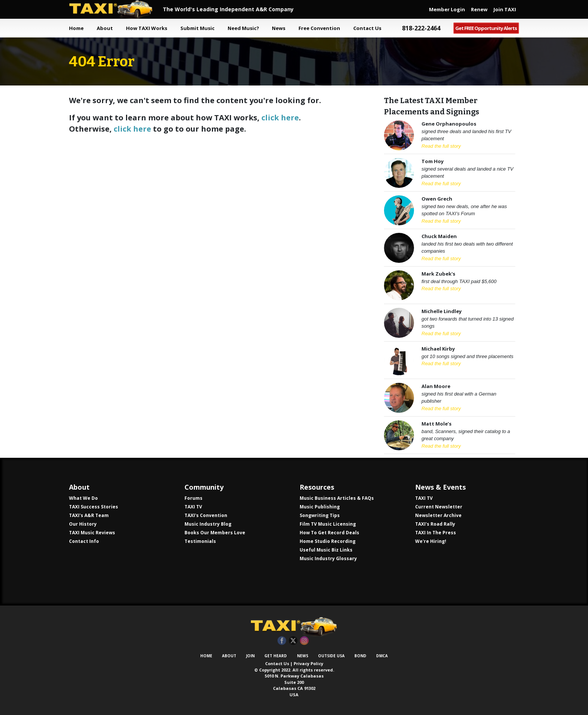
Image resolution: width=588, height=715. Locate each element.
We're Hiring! (431, 541)
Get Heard (276, 656)
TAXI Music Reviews (92, 533)
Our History (83, 524)
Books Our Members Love (215, 533)
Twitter (293, 641)
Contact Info (84, 541)
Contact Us (277, 663)
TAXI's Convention (206, 515)
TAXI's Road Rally (435, 524)
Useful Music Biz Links (326, 550)
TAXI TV (193, 507)
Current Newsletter (439, 507)
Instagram (304, 641)
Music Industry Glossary (328, 558)
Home (76, 28)
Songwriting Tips (320, 515)
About (229, 656)
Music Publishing (320, 507)
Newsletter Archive (438, 515)
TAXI (116, 9)
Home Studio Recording (328, 541)
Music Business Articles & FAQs (337, 498)
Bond (360, 656)
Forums (193, 498)
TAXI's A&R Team (89, 515)
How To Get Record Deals (329, 533)
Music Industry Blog (208, 524)
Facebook (282, 641)
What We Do (83, 498)
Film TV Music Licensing (328, 524)
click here (280, 118)
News (303, 656)
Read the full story (441, 146)
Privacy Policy (308, 663)
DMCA (382, 656)
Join (250, 656)
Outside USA (331, 656)
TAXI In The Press (436, 533)
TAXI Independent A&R (294, 627)
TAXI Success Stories (94, 507)
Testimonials (200, 541)
